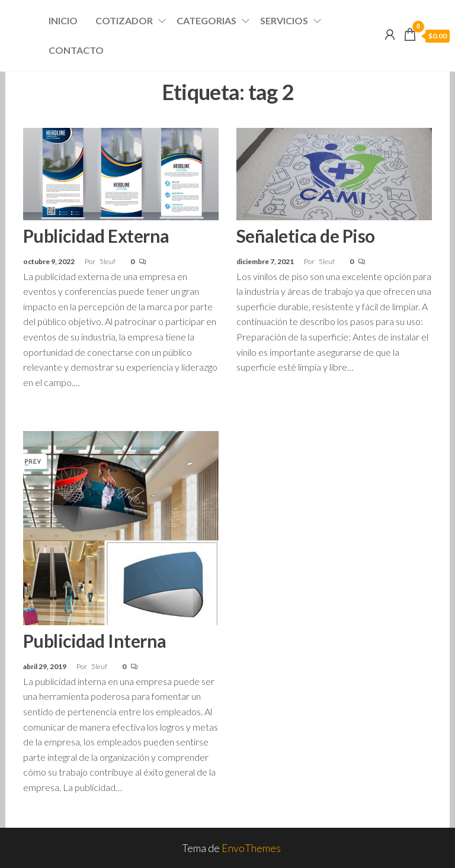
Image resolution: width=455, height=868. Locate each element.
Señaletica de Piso (306, 236)
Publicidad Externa (96, 236)
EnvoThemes (251, 848)
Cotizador (124, 20)
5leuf (108, 261)
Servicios (284, 20)
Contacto (76, 50)
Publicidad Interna (95, 641)
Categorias (206, 20)
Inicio (63, 20)
